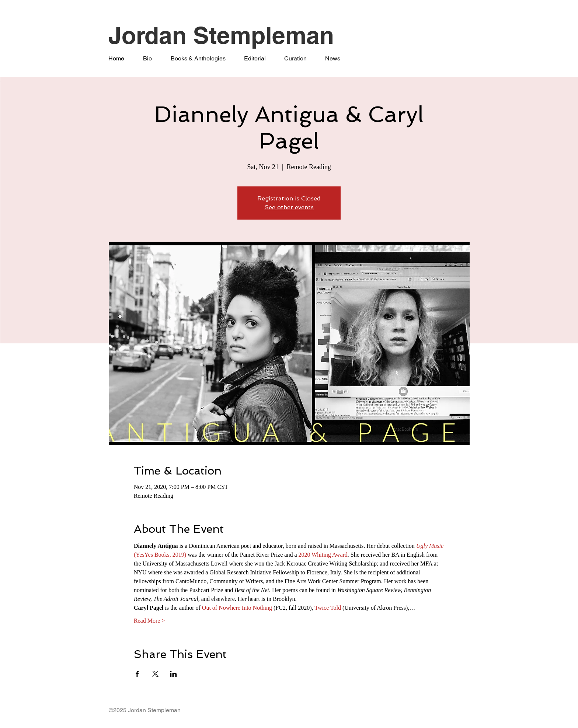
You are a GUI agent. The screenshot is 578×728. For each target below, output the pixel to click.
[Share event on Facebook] (137, 674)
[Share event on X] (155, 674)
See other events (289, 207)
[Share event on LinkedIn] (173, 674)
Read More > (149, 621)
